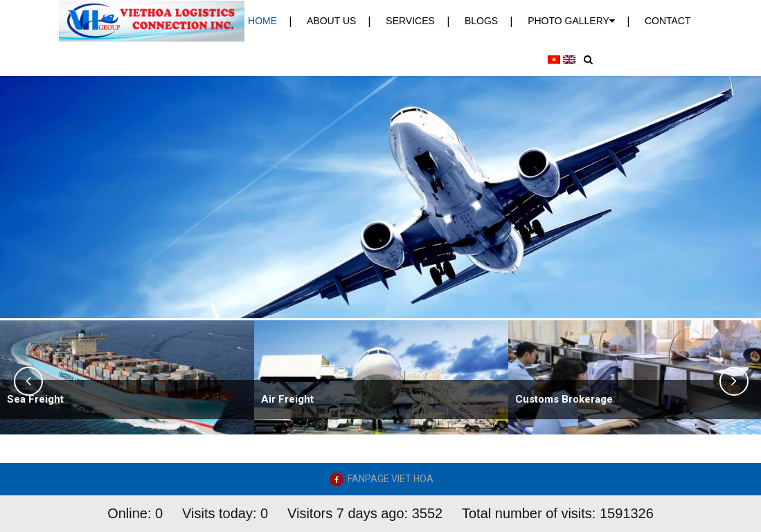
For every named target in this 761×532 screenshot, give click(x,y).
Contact (668, 21)
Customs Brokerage (564, 399)
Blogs (481, 21)
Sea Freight (35, 399)
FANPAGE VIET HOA (391, 479)
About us (331, 21)
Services (410, 21)
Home (262, 21)
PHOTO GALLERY (571, 21)
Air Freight (287, 399)
